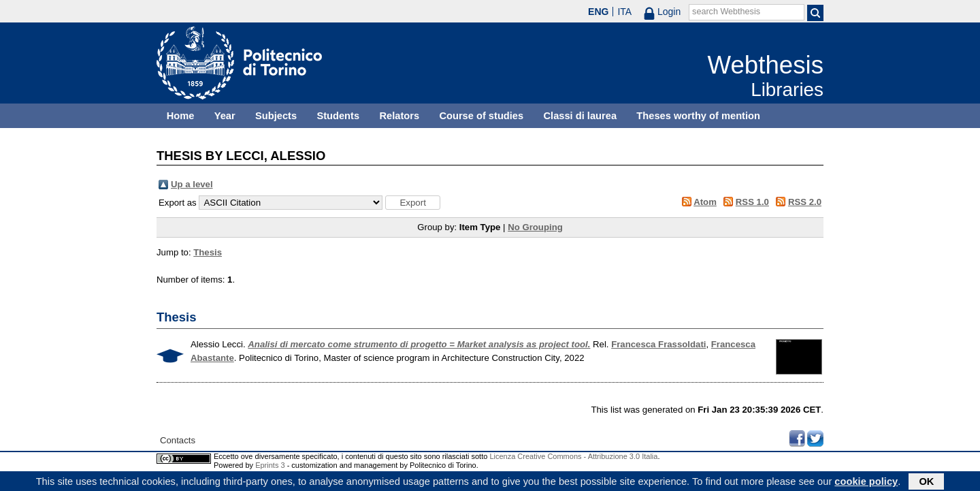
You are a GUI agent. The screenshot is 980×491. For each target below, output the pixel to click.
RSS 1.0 (752, 202)
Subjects (276, 116)
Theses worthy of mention (698, 116)
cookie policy (866, 482)
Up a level (192, 184)
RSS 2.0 (805, 202)
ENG (598, 12)
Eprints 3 (270, 465)
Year (225, 116)
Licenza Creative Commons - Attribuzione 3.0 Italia (573, 456)
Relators (399, 116)
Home (181, 116)
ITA (624, 12)
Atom (705, 202)
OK (926, 482)
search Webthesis (726, 12)
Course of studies (481, 116)
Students (338, 116)
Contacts (178, 440)
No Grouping (535, 227)
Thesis (208, 252)
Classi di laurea (581, 116)
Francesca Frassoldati (658, 344)
